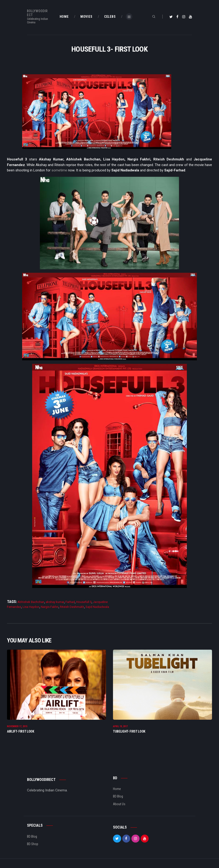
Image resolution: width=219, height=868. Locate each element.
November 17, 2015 (17, 726)
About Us (119, 804)
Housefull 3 (84, 602)
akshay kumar (55, 602)
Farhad (70, 602)
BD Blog (118, 796)
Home (117, 789)
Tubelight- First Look (129, 731)
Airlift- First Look (21, 731)
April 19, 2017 (120, 726)
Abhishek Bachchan (31, 602)
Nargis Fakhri (50, 607)
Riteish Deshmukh (72, 607)
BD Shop (33, 844)
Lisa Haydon (31, 607)
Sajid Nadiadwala (97, 607)
